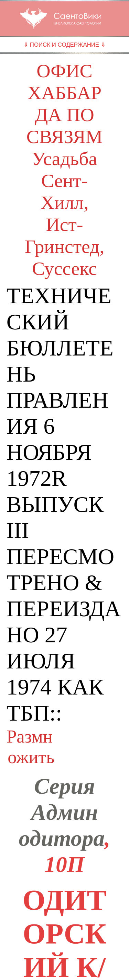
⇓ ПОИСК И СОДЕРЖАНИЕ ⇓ (64, 45)
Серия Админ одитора (62, 812)
